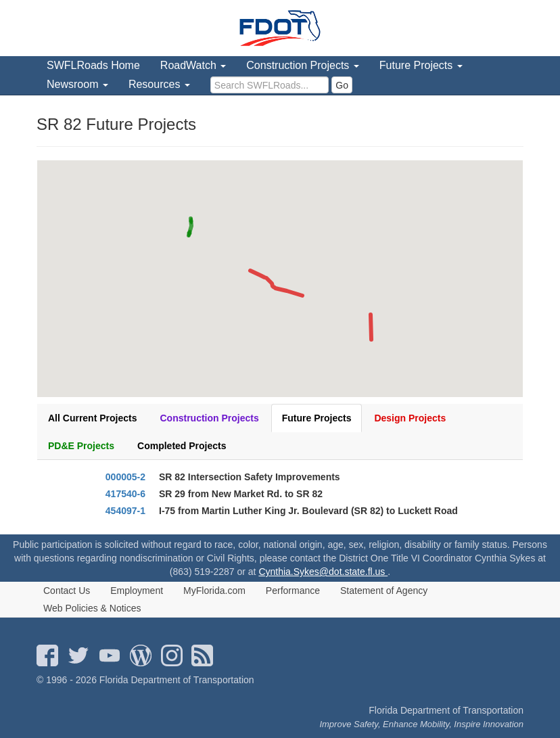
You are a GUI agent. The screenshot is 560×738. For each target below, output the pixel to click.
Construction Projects (209, 418)
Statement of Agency (384, 591)
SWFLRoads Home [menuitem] (93, 65)
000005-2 (125, 477)
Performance (293, 591)
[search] (270, 85)
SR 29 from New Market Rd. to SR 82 (241, 494)
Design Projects (410, 418)
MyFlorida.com (214, 591)
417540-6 (125, 494)
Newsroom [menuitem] (77, 84)
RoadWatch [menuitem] (193, 65)
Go (342, 85)
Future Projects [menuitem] (421, 65)
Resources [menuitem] (159, 84)
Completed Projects (182, 446)
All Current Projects (92, 418)
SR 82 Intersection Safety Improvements (250, 477)
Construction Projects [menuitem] (303, 65)
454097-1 (125, 511)
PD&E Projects (81, 446)
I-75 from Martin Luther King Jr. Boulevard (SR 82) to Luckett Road (308, 511)
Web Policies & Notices (92, 608)
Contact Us (67, 591)
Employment (137, 591)
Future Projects (317, 418)
